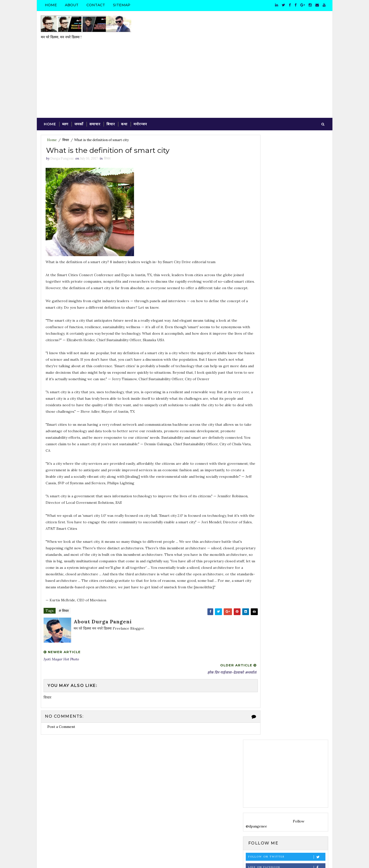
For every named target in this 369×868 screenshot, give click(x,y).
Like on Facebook (287, 236)
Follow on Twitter (287, 226)
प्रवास (275, 634)
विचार (65, 114)
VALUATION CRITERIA (290, 533)
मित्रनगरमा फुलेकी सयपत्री (287, 593)
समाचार (95, 97)
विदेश (264, 642)
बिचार (110, 97)
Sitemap (121, 5)
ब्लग (65, 97)
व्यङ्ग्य (276, 642)
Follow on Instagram (287, 257)
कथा (124, 97)
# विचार (63, 606)
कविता (263, 634)
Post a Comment (61, 708)
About (71, 5)
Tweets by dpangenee (265, 310)
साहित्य (316, 642)
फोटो (287, 634)
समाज (303, 642)
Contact (95, 5)
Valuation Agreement (289, 553)
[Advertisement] (237, 51)
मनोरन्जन (140, 97)
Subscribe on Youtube (287, 247)
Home (51, 5)
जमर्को (79, 97)
